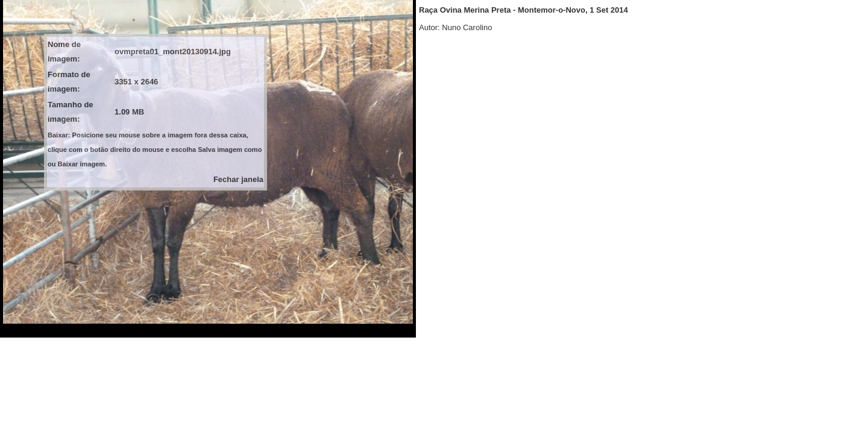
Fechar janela (238, 179)
